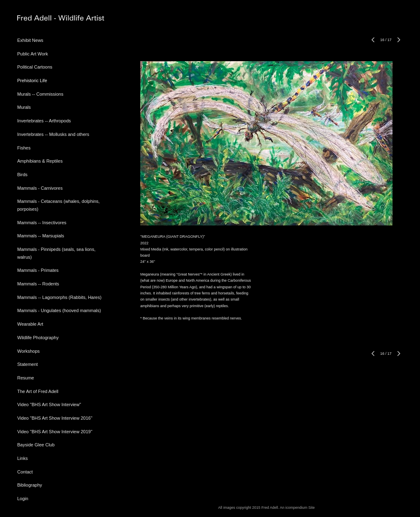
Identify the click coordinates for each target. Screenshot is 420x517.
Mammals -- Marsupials (41, 236)
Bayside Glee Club (36, 445)
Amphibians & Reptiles (40, 161)
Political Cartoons (35, 67)
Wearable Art (30, 324)
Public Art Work (33, 54)
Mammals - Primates (38, 270)
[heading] (38, 18)
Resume (26, 378)
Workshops (29, 351)
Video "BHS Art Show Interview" (49, 404)
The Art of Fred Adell (38, 391)
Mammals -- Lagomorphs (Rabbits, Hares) (59, 297)
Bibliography (30, 485)
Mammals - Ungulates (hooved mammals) (59, 310)
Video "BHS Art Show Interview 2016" (55, 418)
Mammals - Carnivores (40, 188)
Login (23, 499)
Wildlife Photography (38, 338)
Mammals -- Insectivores (42, 223)
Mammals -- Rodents (38, 284)
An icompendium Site (297, 508)
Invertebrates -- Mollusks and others (53, 134)
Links (23, 458)
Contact (25, 472)
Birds (22, 175)
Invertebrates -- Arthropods (44, 121)
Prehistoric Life (32, 80)
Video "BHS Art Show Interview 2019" (55, 432)
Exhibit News (30, 40)
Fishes (24, 148)
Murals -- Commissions (40, 94)
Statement (27, 364)
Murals (24, 107)
